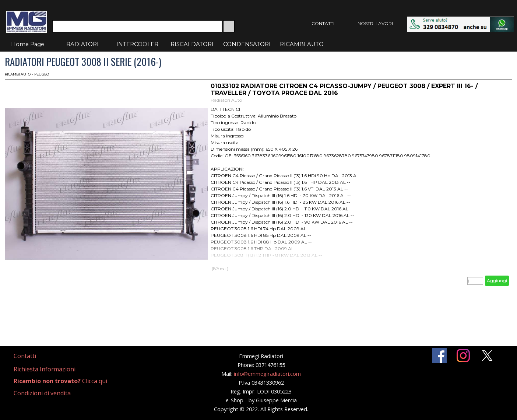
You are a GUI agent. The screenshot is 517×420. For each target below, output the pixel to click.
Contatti (25, 356)
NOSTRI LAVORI (375, 23)
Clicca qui (60, 381)
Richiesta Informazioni (45, 369)
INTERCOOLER (137, 44)
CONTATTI (323, 23)
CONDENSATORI (247, 44)
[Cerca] (137, 26)
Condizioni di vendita (42, 393)
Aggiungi (497, 281)
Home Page (28, 44)
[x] (487, 356)
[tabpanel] (34, 356)
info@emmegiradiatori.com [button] (267, 374)
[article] (258, 184)
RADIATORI (82, 44)
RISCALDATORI (192, 44)
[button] (461, 20)
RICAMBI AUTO (302, 44)
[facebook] (439, 356)
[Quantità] (475, 281)
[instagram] (463, 356)
